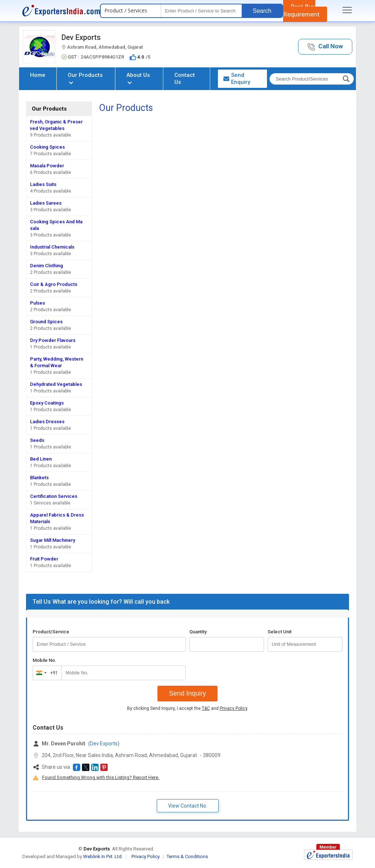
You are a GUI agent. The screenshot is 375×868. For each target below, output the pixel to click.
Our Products (85, 78)
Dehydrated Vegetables (56, 384)
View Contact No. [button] (188, 806)
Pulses (38, 303)
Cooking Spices (47, 147)
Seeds (37, 440)
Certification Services (54, 496)
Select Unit (280, 632)
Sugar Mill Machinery (53, 540)
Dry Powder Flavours (53, 340)
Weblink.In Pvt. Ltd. (103, 856)
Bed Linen (41, 459)
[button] (325, 47)
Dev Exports (81, 37)
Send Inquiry (187, 693)
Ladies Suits (43, 184)
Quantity (198, 632)
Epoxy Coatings (47, 403)
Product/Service (51, 632)
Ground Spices (46, 322)
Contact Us (185, 79)
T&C (206, 708)
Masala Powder (47, 166)
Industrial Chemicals (52, 247)
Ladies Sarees (46, 203)
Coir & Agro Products (54, 284)
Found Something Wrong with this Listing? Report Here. (101, 777)
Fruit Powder (44, 559)
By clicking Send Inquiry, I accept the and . (188, 708)
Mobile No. (44, 660)
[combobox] (46, 673)
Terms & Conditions (187, 856)
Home (38, 75)
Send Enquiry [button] (237, 79)
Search (262, 11)
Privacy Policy (233, 708)
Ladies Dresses (47, 422)
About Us (138, 78)
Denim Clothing (47, 266)
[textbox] (201, 11)
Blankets (39, 478)
